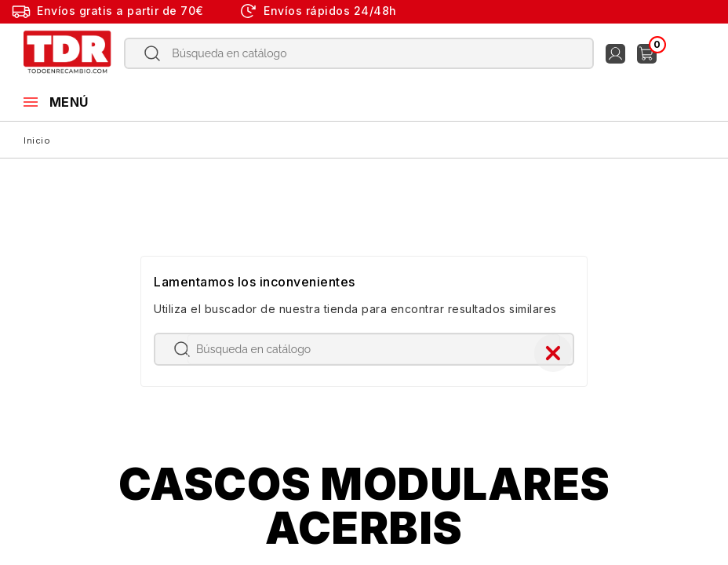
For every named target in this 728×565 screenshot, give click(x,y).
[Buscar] (359, 53)
